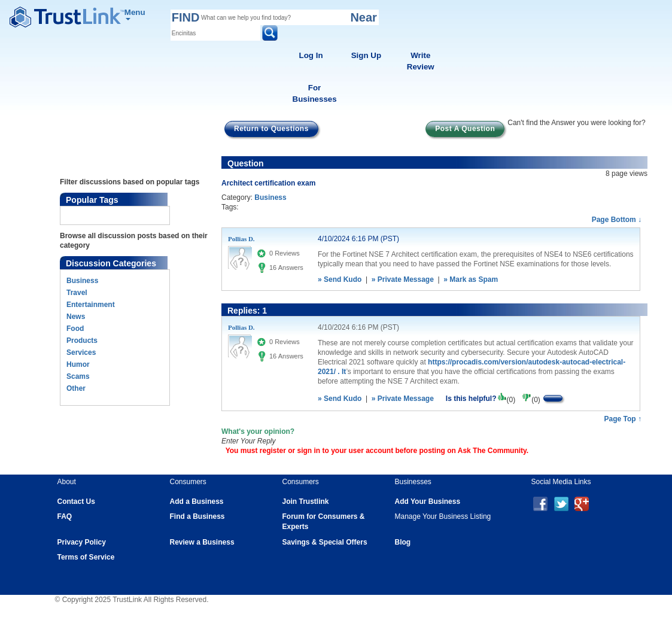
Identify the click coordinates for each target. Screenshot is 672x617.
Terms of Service (86, 557)
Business (82, 281)
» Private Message (403, 279)
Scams (78, 376)
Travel (77, 293)
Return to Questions (271, 129)
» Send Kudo (340, 279)
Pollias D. (241, 239)
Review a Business (202, 542)
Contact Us (76, 501)
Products (82, 341)
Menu (135, 14)
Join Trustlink (306, 501)
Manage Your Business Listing (443, 516)
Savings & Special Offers (325, 542)
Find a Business (197, 516)
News (76, 317)
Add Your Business (428, 501)
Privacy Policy (82, 542)
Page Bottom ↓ (617, 220)
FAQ (65, 516)
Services (81, 352)
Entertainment (91, 305)
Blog (403, 542)
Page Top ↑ (623, 419)
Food (75, 329)
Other (76, 388)
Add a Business (197, 501)
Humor (78, 364)
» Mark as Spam (471, 279)
